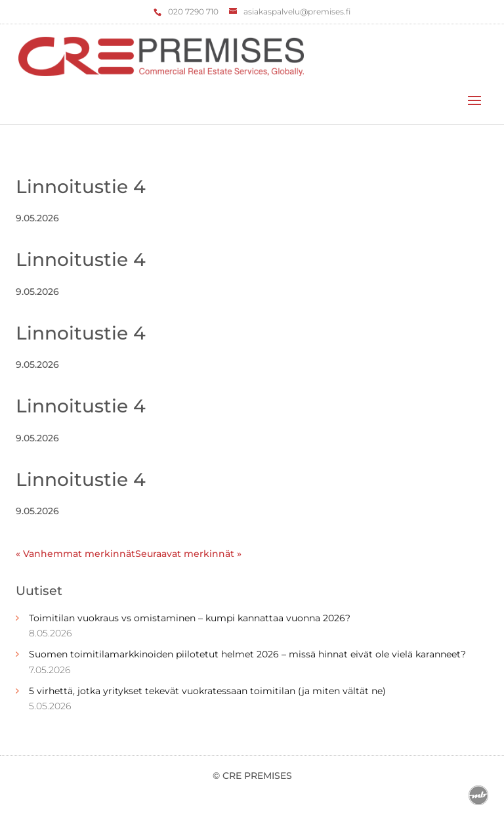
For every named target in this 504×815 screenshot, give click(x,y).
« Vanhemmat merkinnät (75, 554)
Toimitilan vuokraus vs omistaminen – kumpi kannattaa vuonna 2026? (190, 618)
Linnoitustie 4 (81, 187)
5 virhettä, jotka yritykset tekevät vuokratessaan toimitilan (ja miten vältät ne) (207, 691)
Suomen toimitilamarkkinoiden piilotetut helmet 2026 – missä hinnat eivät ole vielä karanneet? (247, 654)
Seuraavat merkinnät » (188, 554)
